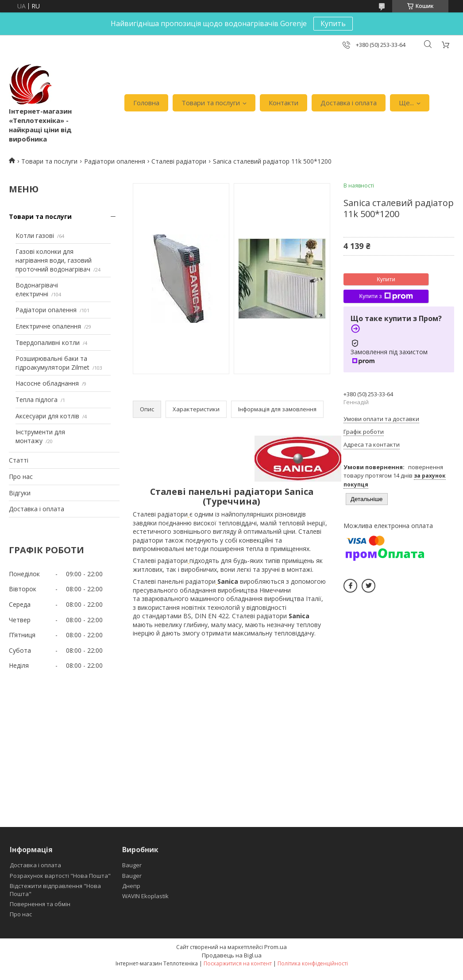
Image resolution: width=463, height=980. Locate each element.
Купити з (386, 296)
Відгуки (20, 493)
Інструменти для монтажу (40, 436)
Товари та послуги (211, 103)
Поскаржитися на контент (238, 963)
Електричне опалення (48, 326)
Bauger (132, 865)
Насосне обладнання (47, 383)
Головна (146, 103)
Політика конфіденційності (313, 963)
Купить (333, 23)
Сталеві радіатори (179, 161)
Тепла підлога (37, 400)
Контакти (284, 103)
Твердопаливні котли (48, 343)
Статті (19, 460)
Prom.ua (276, 947)
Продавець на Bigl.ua (232, 955)
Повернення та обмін (40, 904)
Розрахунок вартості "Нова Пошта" (60, 876)
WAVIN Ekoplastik (145, 896)
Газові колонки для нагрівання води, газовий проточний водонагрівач (54, 260)
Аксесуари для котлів (47, 416)
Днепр (131, 886)
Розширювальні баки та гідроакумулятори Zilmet (52, 363)
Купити (386, 279)
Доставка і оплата (349, 103)
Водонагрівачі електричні (37, 289)
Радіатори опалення (115, 161)
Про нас (21, 477)
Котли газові (35, 235)
